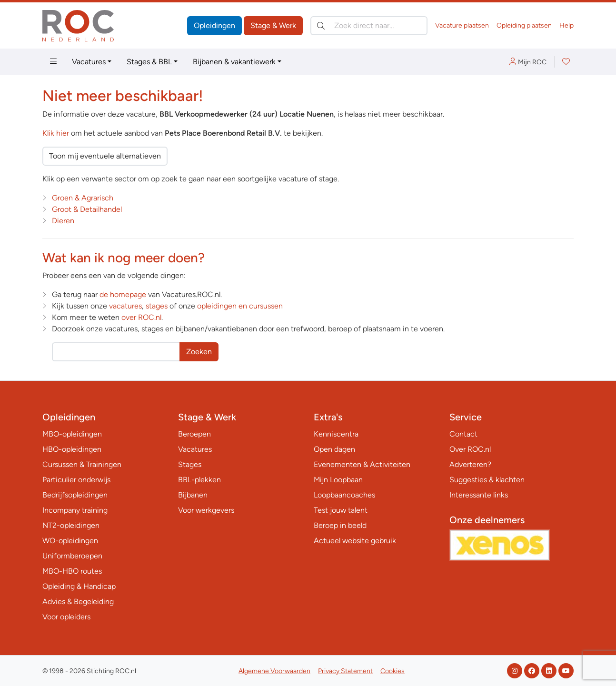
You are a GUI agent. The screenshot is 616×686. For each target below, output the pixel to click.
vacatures (125, 306)
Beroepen (194, 434)
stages (157, 306)
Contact (463, 434)
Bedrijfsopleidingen (75, 495)
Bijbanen (193, 495)
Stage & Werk (273, 25)
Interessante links (479, 495)
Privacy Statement (345, 671)
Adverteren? (470, 464)
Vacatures (89, 62)
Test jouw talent (341, 510)
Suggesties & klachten (487, 480)
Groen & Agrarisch (83, 198)
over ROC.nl (141, 317)
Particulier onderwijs (76, 480)
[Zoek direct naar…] (369, 26)
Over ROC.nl (470, 449)
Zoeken (199, 352)
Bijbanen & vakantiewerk (234, 62)
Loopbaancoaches (344, 495)
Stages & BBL (149, 62)
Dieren (63, 221)
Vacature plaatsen (462, 25)
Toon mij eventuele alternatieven (105, 156)
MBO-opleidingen (72, 434)
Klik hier (56, 133)
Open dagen (334, 449)
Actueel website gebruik (355, 541)
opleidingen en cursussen (240, 306)
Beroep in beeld (340, 525)
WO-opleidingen (70, 541)
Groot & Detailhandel (87, 209)
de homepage (123, 294)
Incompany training (75, 510)
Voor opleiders (66, 617)
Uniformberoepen (72, 556)
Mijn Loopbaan (338, 480)
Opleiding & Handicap (79, 586)
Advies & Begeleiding (78, 601)
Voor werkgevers (206, 510)
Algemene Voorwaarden (274, 671)
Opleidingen (214, 25)
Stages (190, 464)
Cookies (392, 671)
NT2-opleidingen (71, 525)
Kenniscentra (336, 434)
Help (566, 25)
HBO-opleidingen (72, 449)
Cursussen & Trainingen (82, 464)
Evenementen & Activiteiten (362, 464)
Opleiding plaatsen (524, 25)
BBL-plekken (199, 480)
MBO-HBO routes (72, 571)
